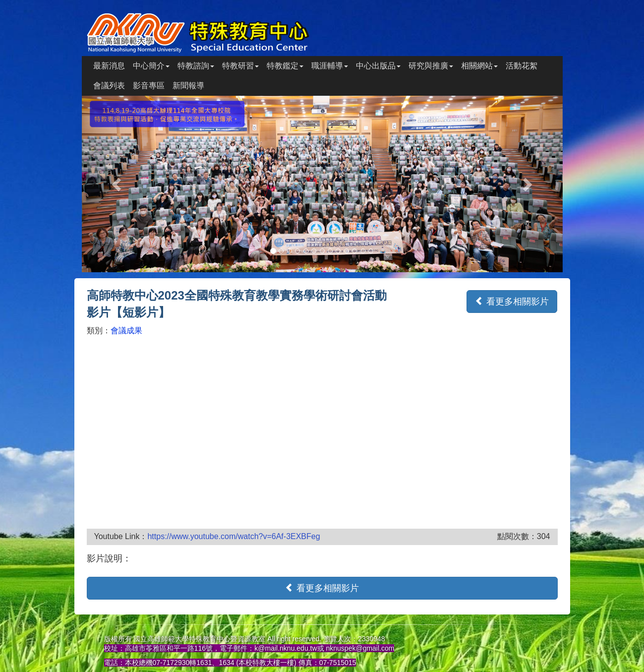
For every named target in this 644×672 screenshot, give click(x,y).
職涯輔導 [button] (330, 66)
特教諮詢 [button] (196, 66)
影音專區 (149, 86)
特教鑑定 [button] (285, 66)
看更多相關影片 (512, 301)
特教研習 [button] (240, 66)
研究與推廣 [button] (431, 66)
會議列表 (109, 86)
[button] (118, 184)
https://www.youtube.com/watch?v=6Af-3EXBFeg (234, 536)
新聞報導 (188, 86)
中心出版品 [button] (378, 66)
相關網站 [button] (479, 66)
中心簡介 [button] (151, 66)
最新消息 (109, 66)
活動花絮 (522, 66)
